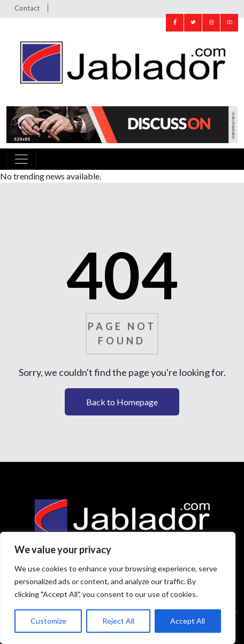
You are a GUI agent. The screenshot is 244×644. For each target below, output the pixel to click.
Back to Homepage (122, 402)
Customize (48, 621)
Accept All (188, 621)
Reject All (118, 621)
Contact (27, 8)
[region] (118, 588)
